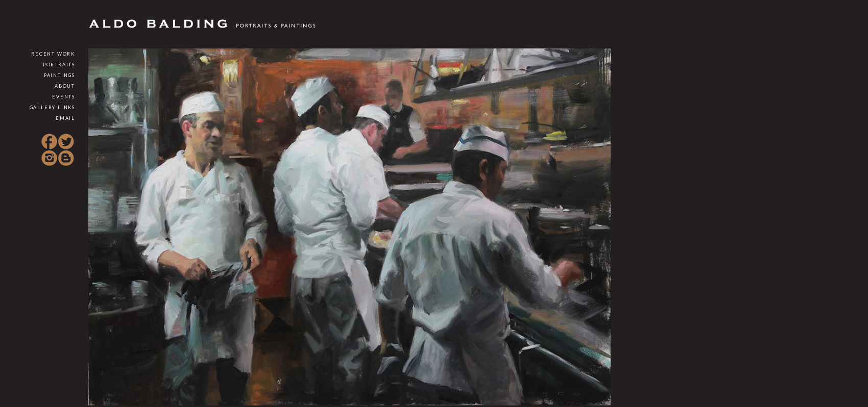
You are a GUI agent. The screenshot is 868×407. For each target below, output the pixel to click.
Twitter (66, 142)
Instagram (50, 158)
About (65, 86)
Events (64, 97)
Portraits (59, 65)
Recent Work (53, 54)
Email (65, 118)
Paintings (59, 75)
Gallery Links (52, 107)
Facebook (50, 142)
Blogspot (66, 158)
